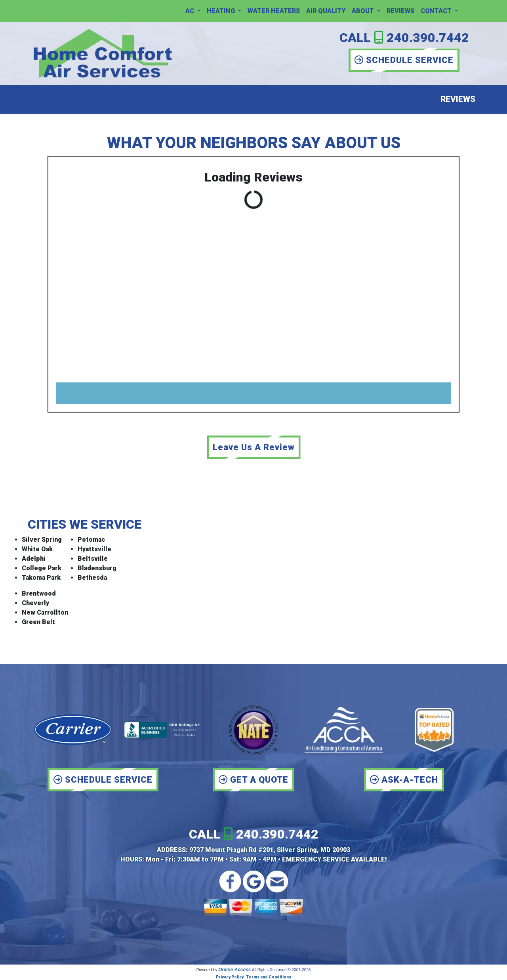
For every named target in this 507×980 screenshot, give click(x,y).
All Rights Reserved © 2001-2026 (281, 970)
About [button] (364, 11)
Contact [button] (437, 11)
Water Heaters (274, 11)
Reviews (400, 11)
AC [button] (191, 11)
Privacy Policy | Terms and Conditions (253, 977)
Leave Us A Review (254, 447)
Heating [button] (222, 11)
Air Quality (326, 11)
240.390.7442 (428, 38)
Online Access (234, 970)
